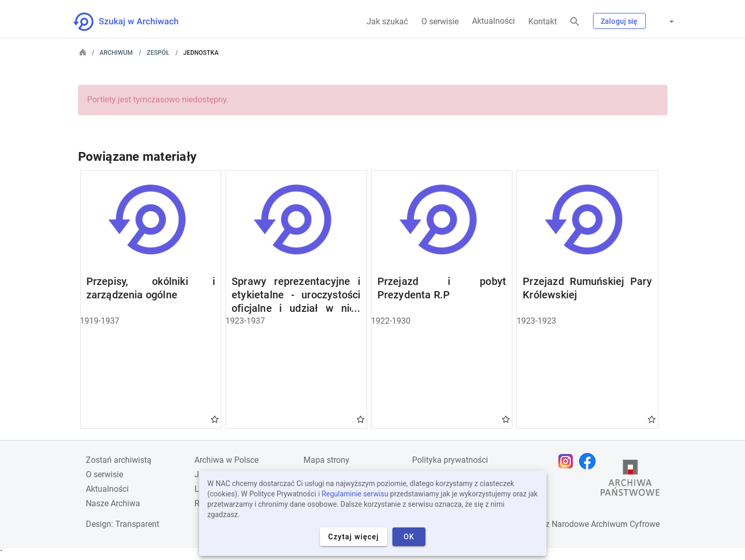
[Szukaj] (575, 22)
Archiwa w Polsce (226, 460)
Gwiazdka (215, 419)
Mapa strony (326, 460)
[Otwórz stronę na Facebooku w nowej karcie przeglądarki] (590, 461)
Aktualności (493, 21)
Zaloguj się (619, 21)
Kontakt (543, 21)
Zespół (158, 53)
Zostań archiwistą (119, 460)
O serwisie (440, 21)
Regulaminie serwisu (355, 494)
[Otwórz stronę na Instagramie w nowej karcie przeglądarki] (568, 461)
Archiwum (116, 53)
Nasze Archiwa (113, 503)
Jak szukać (387, 21)
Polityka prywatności (450, 460)
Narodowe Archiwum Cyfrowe (606, 524)
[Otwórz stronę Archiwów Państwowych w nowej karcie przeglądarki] (630, 480)
